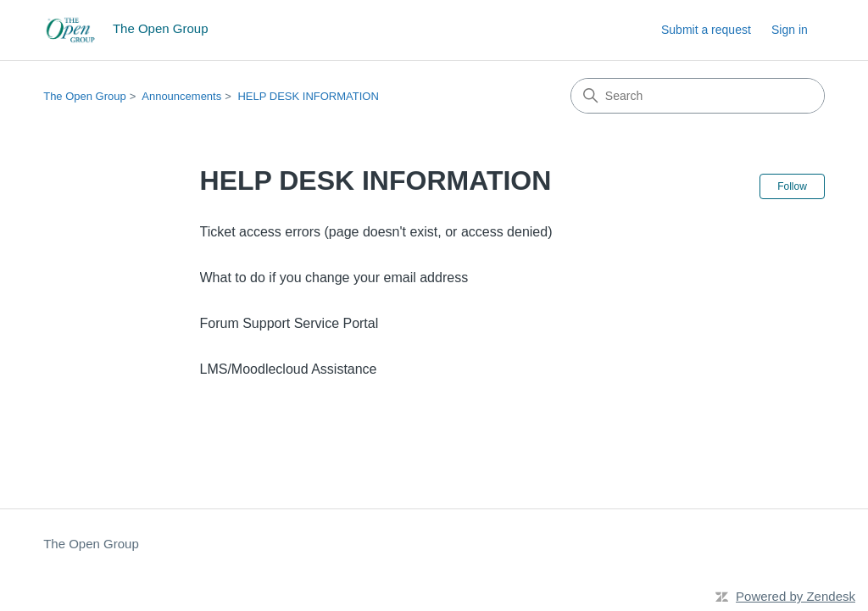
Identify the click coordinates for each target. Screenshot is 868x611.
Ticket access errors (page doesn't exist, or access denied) (376, 232)
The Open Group (85, 96)
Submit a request (706, 30)
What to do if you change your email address (334, 278)
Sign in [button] (790, 30)
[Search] (698, 96)
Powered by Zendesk (796, 596)
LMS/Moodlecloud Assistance (289, 369)
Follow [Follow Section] (792, 186)
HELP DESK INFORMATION (308, 96)
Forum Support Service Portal (289, 323)
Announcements (181, 96)
